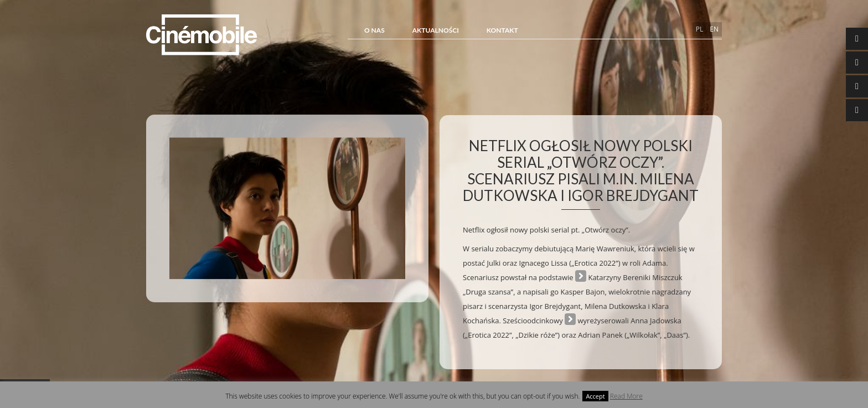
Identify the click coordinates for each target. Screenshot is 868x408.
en (714, 29)
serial (570, 320)
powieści (581, 277)
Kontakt (502, 30)
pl (699, 29)
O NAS (374, 30)
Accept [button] (595, 396)
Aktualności (436, 30)
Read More (626, 396)
